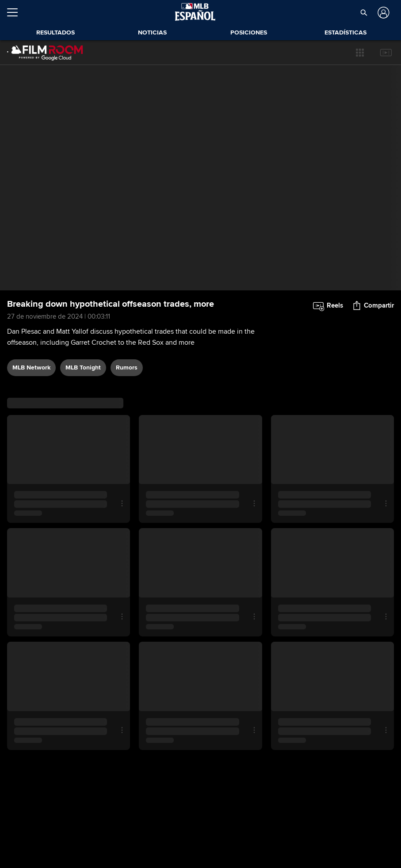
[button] (363, 12)
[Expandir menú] (16, 12)
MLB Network (31, 367)
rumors (127, 367)
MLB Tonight (83, 367)
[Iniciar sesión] (383, 13)
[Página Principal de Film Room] (45, 53)
